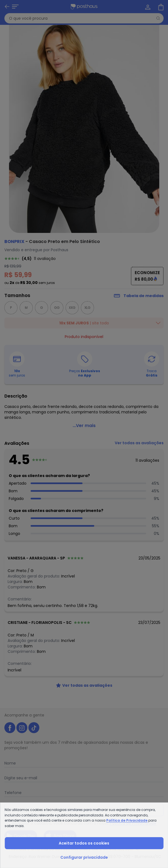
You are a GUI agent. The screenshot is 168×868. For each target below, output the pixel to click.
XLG (87, 308)
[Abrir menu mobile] (8, 7)
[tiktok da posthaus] (34, 728)
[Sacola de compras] (160, 7)
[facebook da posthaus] (10, 728)
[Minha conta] (147, 7)
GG (57, 308)
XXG (72, 308)
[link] (84, 259)
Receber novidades (84, 810)
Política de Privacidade (133, 823)
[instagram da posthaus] (22, 728)
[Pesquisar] (158, 18)
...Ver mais (84, 426)
